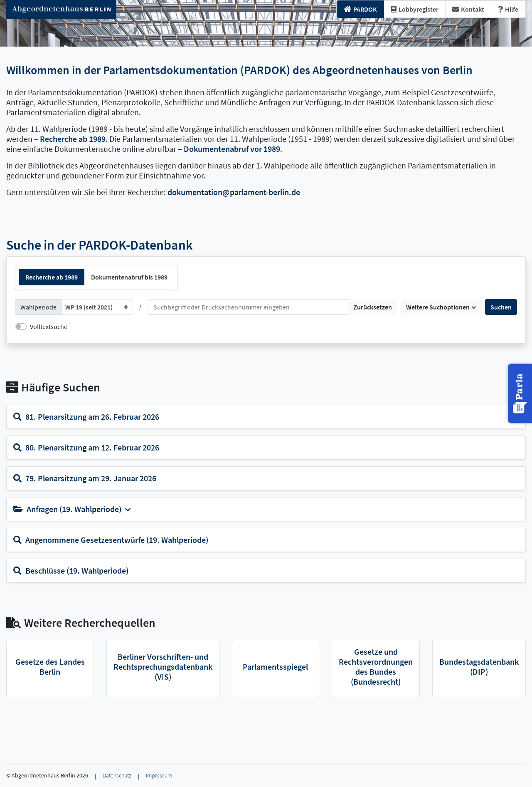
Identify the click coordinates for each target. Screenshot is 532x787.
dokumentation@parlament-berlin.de (234, 192)
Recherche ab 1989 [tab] (52, 277)
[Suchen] (248, 307)
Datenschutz (117, 776)
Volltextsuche (49, 327)
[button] (521, 393)
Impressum (159, 776)
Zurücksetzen (373, 307)
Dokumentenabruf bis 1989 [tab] (129, 277)
